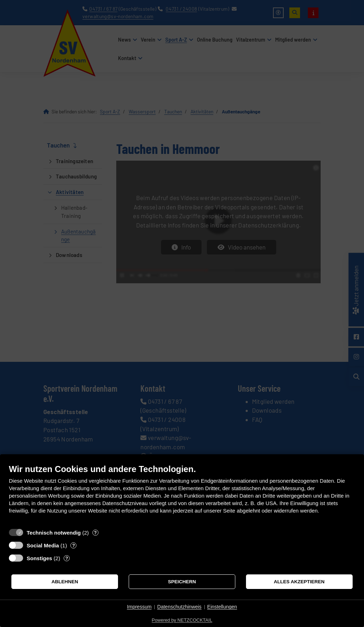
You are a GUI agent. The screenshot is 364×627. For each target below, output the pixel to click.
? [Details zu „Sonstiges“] (67, 558)
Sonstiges (39, 558)
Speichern (182, 582)
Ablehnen (65, 582)
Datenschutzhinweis (179, 607)
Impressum (139, 607)
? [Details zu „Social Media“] (74, 545)
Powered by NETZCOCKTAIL (182, 620)
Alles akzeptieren (299, 582)
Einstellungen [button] (222, 607)
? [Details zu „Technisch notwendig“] (95, 533)
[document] (182, 494)
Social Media (43, 545)
